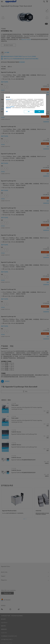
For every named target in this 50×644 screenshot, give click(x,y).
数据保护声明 (8, 108)
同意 (39, 112)
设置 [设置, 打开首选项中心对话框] (7, 111)
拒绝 (29, 112)
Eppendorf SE (8, 99)
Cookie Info (12, 107)
